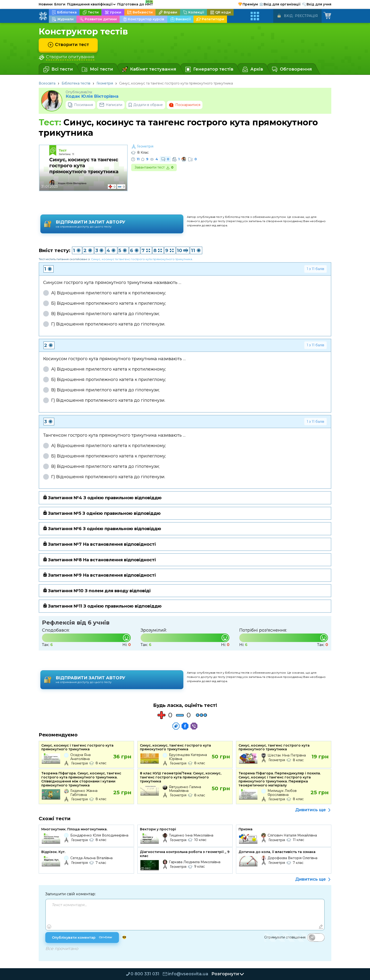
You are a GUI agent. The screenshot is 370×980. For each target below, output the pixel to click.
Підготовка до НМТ (135, 4)
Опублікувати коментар (82, 938)
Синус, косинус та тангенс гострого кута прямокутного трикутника (142, 259)
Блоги (60, 4)
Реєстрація (306, 16)
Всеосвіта (47, 83)
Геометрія (105, 83)
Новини (46, 4)
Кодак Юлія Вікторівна (92, 96)
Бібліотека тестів (76, 83)
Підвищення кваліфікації (91, 4)
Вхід (288, 16)
